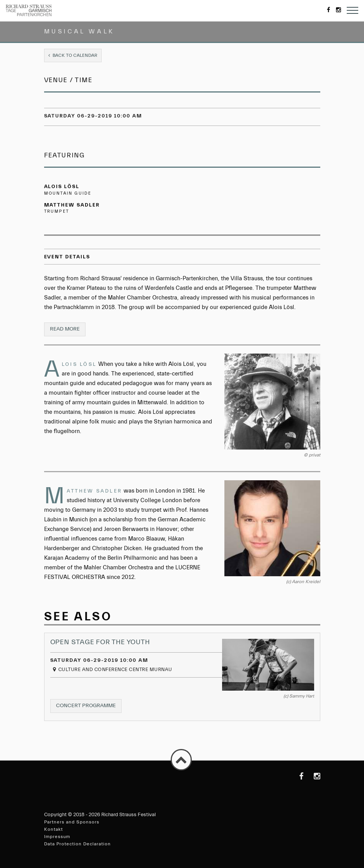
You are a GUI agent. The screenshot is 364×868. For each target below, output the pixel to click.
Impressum (57, 837)
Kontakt (54, 829)
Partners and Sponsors (72, 822)
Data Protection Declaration (77, 844)
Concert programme (89, 707)
